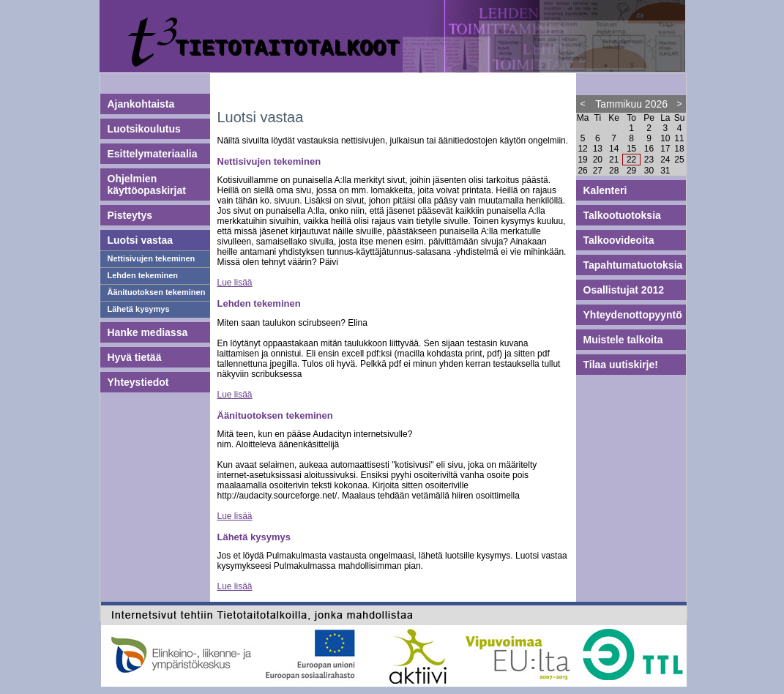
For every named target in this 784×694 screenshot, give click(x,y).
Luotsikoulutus (144, 129)
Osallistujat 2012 (624, 290)
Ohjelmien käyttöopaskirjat (147, 184)
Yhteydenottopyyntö (633, 315)
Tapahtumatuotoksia (633, 265)
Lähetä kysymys (139, 309)
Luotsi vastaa (140, 240)
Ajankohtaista (141, 104)
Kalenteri (605, 190)
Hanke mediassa (148, 332)
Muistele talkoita (623, 340)
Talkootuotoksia (622, 215)
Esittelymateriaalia (153, 154)
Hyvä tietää (135, 357)
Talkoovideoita (619, 240)
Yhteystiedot (138, 382)
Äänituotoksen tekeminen (157, 292)
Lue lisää (235, 283)
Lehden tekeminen (143, 275)
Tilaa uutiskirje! (621, 365)
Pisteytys (130, 215)
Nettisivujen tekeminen (152, 258)
